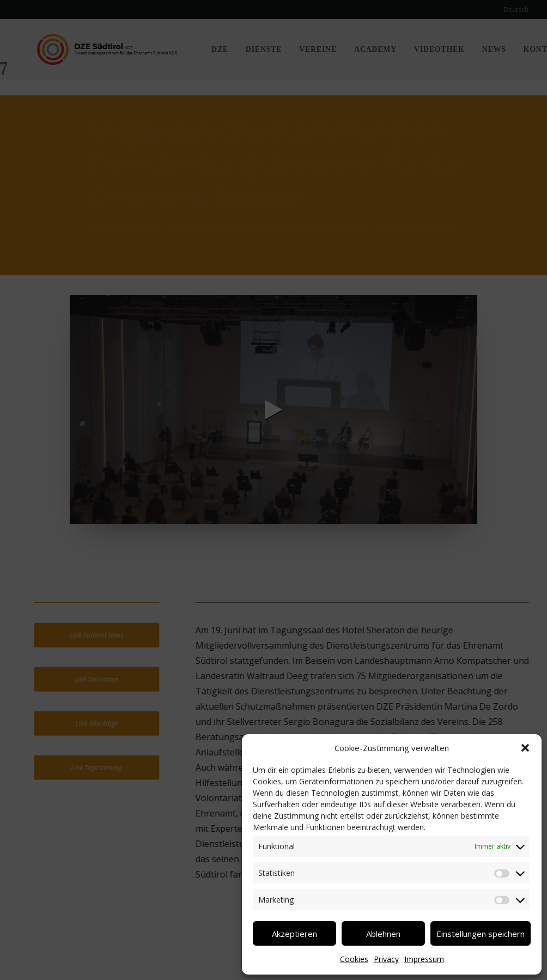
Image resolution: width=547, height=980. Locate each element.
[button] (525, 748)
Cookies (354, 959)
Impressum (424, 959)
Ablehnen (383, 934)
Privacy (386, 959)
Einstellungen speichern (481, 934)
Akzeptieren (294, 934)
